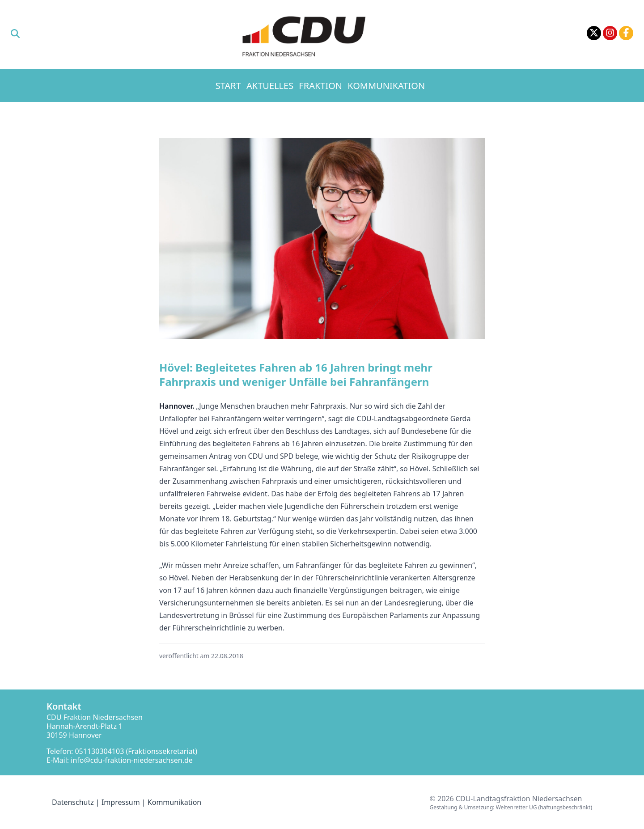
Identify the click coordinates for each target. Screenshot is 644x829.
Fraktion (320, 86)
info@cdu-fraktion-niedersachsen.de (132, 760)
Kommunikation (386, 86)
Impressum (121, 802)
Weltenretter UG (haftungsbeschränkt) (544, 807)
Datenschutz (73, 802)
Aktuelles (270, 86)
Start (228, 86)
